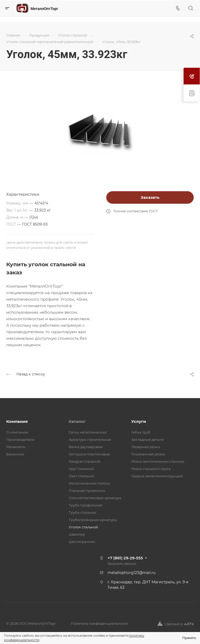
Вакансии (15, 454)
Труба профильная (86, 505)
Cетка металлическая (88, 432)
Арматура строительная (90, 439)
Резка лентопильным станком (158, 461)
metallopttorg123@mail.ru (132, 573)
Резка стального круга (151, 469)
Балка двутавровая (86, 447)
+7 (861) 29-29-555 (125, 558)
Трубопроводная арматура (93, 520)
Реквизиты (16, 447)
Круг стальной (81, 469)
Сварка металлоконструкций (157, 476)
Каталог (77, 421)
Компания (17, 421)
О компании (17, 432)
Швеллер (77, 534)
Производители (20, 439)
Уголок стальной (83, 527)
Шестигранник (82, 542)
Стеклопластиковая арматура (95, 498)
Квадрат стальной (85, 461)
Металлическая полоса (89, 483)
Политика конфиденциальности (99, 623)
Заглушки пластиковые (89, 454)
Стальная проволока (87, 491)
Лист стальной (81, 476)
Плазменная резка (148, 454)
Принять (189, 638)
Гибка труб (141, 432)
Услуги (139, 421)
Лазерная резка (146, 447)
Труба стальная (82, 512)
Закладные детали (148, 439)
